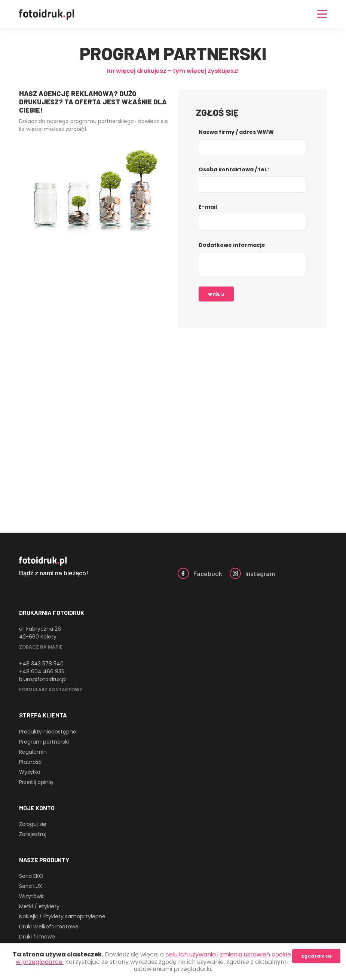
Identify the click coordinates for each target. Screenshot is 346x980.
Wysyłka (30, 772)
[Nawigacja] (322, 14)
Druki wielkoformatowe (49, 927)
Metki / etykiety (39, 906)
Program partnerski (44, 742)
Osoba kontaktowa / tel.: (234, 169)
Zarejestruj (33, 834)
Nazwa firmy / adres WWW (236, 132)
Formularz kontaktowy (51, 690)
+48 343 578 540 (41, 664)
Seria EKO (31, 876)
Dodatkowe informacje (232, 245)
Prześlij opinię (36, 782)
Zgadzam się (316, 956)
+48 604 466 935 (42, 671)
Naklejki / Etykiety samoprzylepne (62, 916)
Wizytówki (32, 896)
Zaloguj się (33, 824)
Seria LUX (31, 886)
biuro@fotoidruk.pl (43, 679)
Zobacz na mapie (41, 647)
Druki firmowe (37, 937)
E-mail (208, 207)
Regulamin (33, 752)
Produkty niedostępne (48, 732)
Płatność (30, 762)
